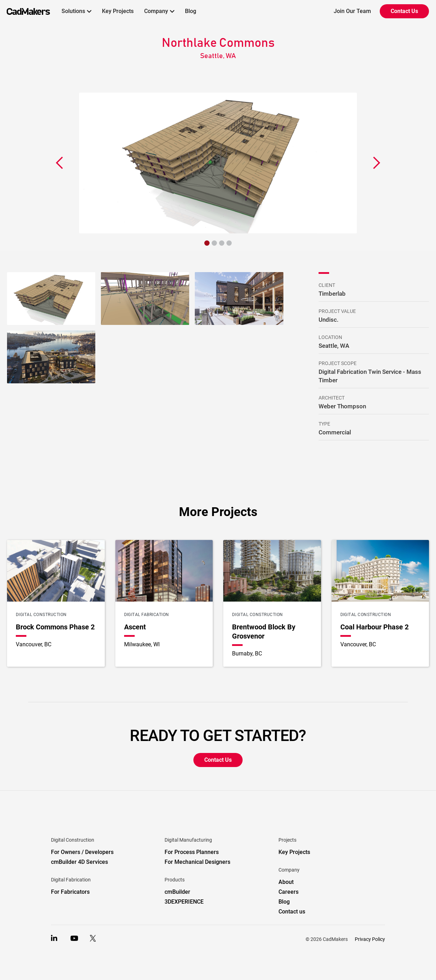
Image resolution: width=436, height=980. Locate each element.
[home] (25, 11)
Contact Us (404, 11)
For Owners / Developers (82, 852)
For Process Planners (192, 852)
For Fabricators (70, 892)
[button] (76, 11)
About (286, 882)
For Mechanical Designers (197, 862)
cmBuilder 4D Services (79, 862)
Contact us (292, 912)
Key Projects (118, 11)
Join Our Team (352, 11)
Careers (288, 892)
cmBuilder (177, 892)
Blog (191, 11)
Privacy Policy (370, 939)
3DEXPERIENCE (184, 902)
